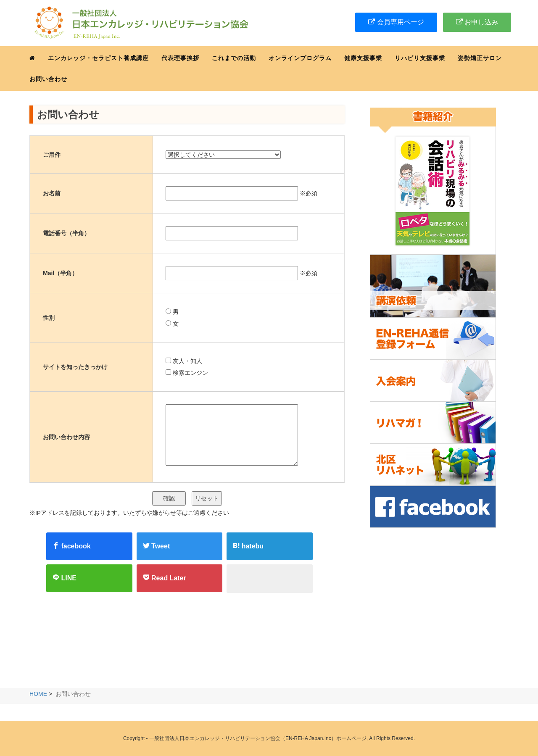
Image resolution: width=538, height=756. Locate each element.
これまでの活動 (234, 58)
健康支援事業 (363, 58)
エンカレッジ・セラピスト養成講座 (98, 58)
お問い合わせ (48, 79)
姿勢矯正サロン (480, 58)
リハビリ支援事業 (420, 58)
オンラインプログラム (300, 58)
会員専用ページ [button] (396, 22)
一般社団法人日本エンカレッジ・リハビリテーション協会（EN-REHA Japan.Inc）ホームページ (258, 738)
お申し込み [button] (477, 22)
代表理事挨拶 (180, 58)
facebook (72, 546)
